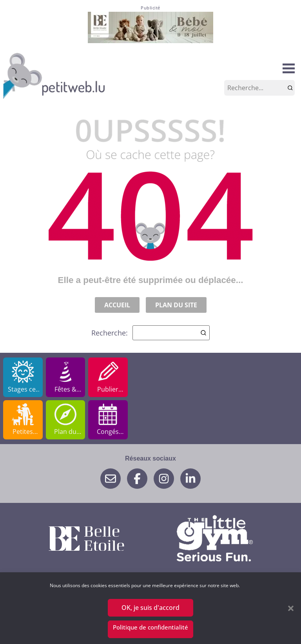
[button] (291, 608)
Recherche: (150, 333)
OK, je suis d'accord (150, 608)
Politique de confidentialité (150, 627)
